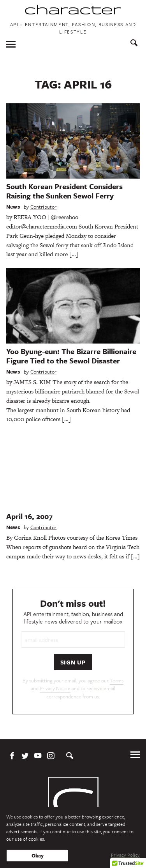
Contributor (44, 207)
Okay (38, 856)
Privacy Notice (55, 688)
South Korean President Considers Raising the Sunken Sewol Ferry (64, 191)
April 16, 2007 (29, 516)
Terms (117, 680)
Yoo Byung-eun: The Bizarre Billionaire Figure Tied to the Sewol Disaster (71, 356)
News (13, 207)
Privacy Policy (125, 855)
